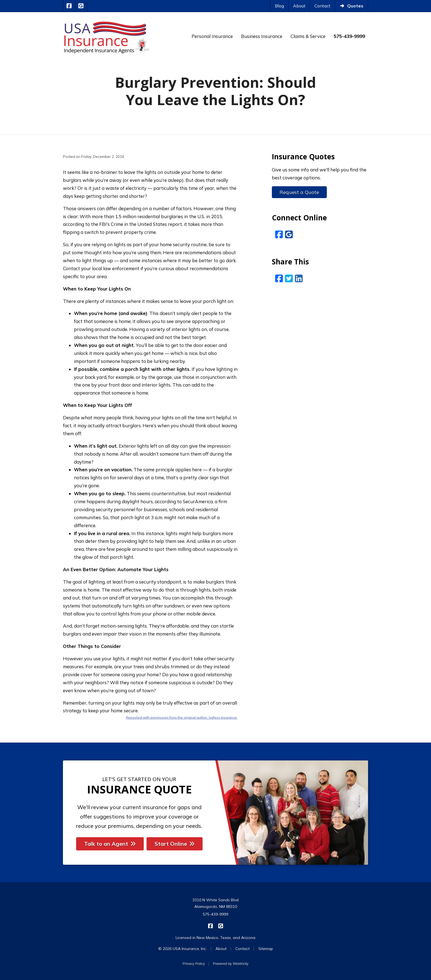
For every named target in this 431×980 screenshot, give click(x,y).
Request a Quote (299, 192)
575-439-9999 (215, 914)
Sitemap (266, 949)
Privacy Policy (194, 964)
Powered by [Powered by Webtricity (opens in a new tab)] (231, 964)
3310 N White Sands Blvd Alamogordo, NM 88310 (215, 903)
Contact (322, 6)
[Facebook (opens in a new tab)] (279, 234)
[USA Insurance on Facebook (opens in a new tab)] (69, 6)
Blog (279, 6)
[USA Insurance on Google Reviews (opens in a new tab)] (81, 6)
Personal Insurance (212, 36)
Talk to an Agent (110, 844)
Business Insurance (262, 36)
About (299, 6)
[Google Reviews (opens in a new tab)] (289, 234)
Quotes (351, 6)
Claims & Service (308, 36)
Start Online (175, 844)
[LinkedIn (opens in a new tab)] (299, 278)
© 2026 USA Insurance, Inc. (183, 949)
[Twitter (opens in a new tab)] (289, 278)
